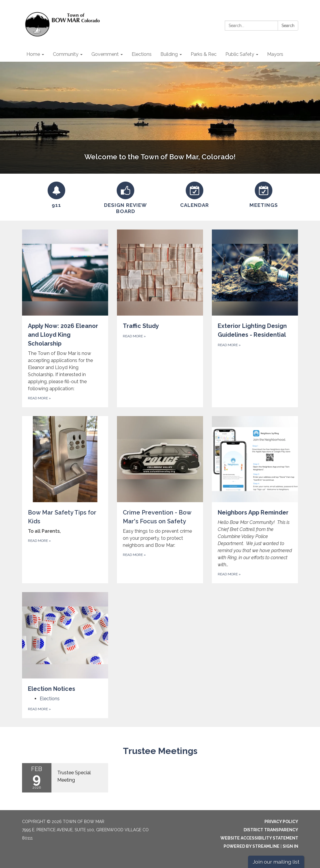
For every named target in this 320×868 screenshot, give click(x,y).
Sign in (290, 846)
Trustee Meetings (160, 751)
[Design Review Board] (126, 197)
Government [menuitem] (105, 54)
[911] (57, 194)
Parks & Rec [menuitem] (204, 54)
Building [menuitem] (169, 54)
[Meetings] (264, 194)
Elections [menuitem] (142, 54)
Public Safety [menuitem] (240, 54)
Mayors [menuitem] (275, 54)
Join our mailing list (276, 862)
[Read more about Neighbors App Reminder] (255, 500)
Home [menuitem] (33, 54)
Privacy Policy (281, 822)
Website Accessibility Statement (259, 838)
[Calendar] (195, 194)
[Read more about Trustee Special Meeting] (65, 778)
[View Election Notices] (65, 642)
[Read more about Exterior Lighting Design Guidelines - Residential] (255, 318)
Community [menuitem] (66, 54)
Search (288, 26)
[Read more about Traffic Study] (160, 318)
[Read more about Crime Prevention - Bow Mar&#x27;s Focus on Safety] (160, 500)
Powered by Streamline (252, 846)
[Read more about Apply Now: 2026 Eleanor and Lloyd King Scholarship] (65, 318)
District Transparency (271, 830)
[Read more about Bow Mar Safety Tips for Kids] (65, 500)
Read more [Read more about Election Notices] (39, 709)
